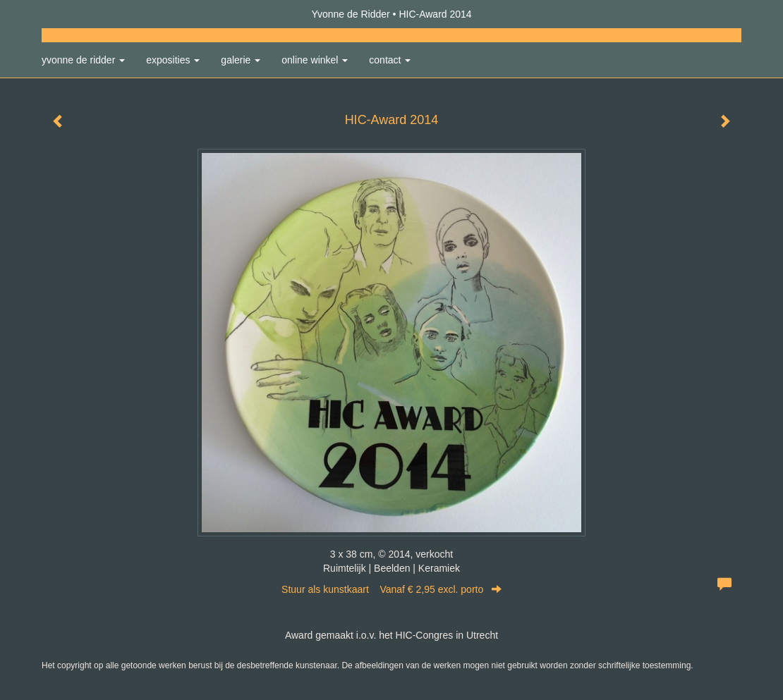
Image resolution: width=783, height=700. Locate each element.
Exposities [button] (173, 60)
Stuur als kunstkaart (391, 589)
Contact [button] (390, 60)
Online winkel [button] (315, 60)
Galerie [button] (241, 60)
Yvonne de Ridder (350, 14)
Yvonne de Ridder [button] (83, 60)
